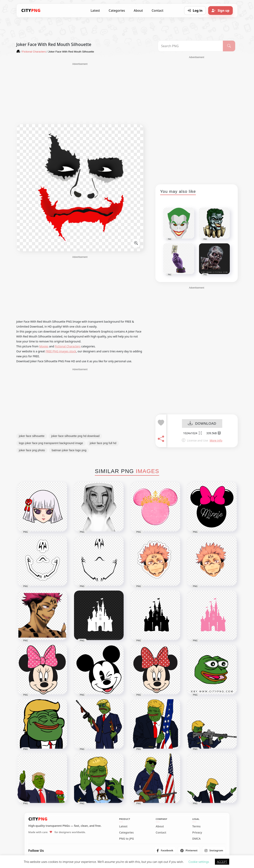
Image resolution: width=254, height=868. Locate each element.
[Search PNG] (190, 46)
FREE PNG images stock (61, 351)
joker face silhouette (32, 436)
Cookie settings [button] (199, 862)
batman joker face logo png (69, 450)
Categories (117, 11)
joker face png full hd (103, 443)
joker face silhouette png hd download (75, 436)
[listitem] (165, 851)
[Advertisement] (80, 94)
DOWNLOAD (202, 424)
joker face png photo (32, 450)
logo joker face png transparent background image (51, 443)
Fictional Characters (68, 346)
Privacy (197, 833)
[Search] (229, 46)
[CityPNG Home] (31, 11)
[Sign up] (220, 11)
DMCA (196, 839)
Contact (157, 11)
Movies (44, 346)
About (138, 11)
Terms (196, 826)
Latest (95, 11)
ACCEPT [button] (222, 862)
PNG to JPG (127, 839)
